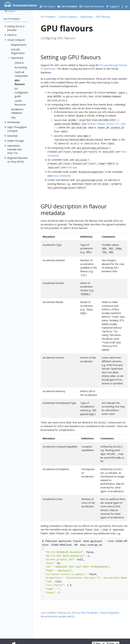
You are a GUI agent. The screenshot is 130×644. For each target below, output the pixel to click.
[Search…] (15, 11)
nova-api (71, 167)
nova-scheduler (61, 176)
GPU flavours (103, 17)
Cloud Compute (68, 17)
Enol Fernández (89, 613)
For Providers (48, 17)
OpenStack (86, 17)
